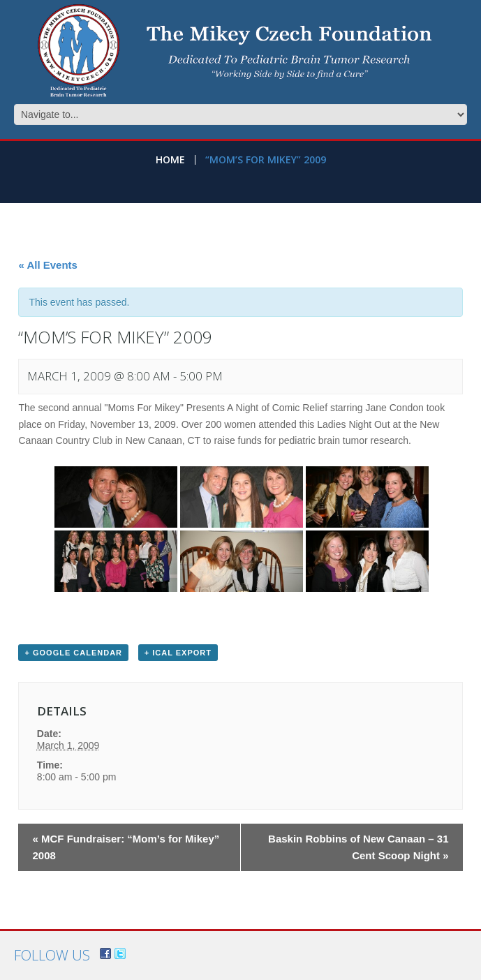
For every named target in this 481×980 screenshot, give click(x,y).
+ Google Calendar (73, 653)
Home (170, 159)
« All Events (47, 265)
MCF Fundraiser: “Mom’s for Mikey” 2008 (126, 847)
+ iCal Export (178, 653)
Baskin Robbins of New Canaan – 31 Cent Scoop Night (358, 847)
